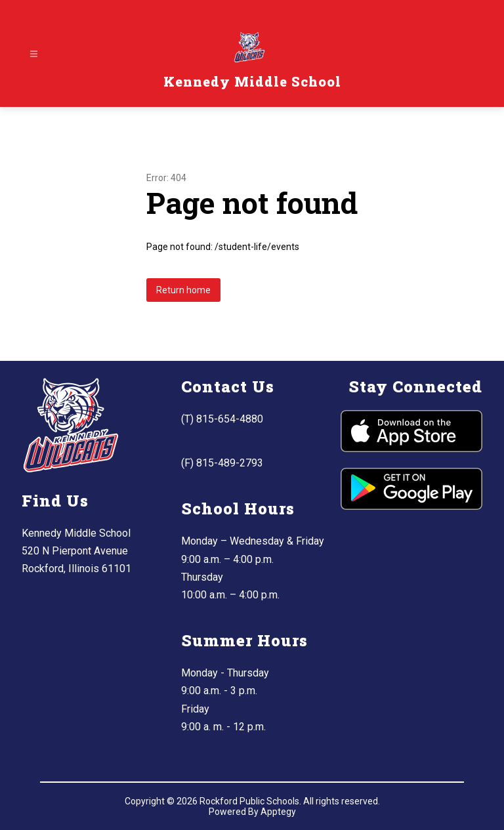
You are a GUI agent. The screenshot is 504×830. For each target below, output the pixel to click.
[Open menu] (34, 54)
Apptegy (278, 812)
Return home (183, 290)
